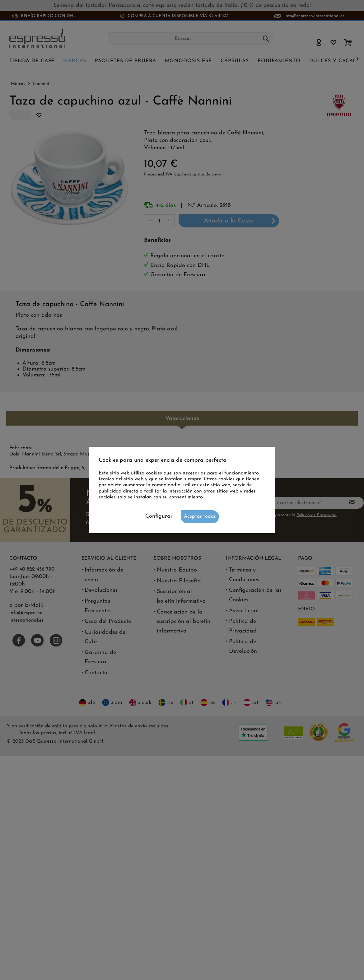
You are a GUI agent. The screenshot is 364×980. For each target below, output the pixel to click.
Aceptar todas (200, 516)
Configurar (159, 516)
